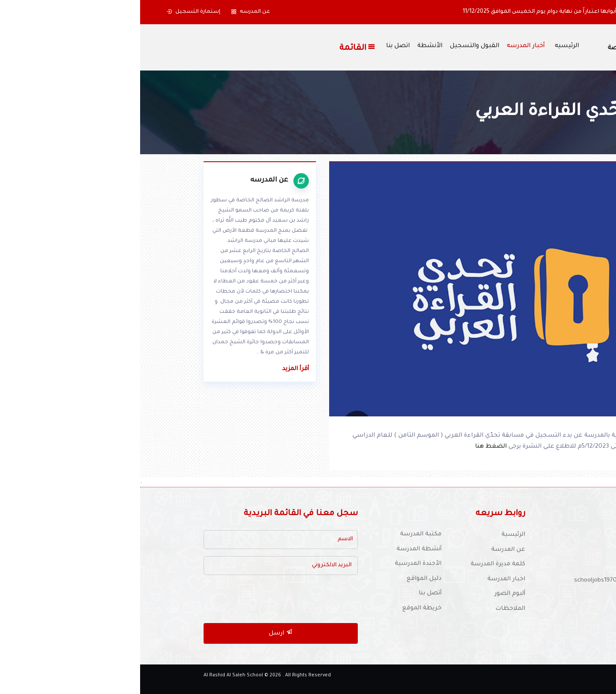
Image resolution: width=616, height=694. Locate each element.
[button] (577, 12)
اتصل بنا (258, 46)
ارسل (141, 633)
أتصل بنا (290, 593)
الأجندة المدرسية (278, 564)
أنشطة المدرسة (279, 549)
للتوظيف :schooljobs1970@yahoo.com (488, 581)
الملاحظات (370, 609)
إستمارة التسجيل (53, 12)
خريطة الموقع (282, 608)
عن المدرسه (110, 12)
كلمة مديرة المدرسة (358, 564)
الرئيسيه (427, 46)
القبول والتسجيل (334, 46)
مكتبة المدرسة (281, 534)
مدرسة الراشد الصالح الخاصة (509, 48)
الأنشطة (290, 46)
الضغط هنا (352, 447)
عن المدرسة (368, 550)
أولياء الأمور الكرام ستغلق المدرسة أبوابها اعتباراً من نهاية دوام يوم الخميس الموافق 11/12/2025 (445, 12)
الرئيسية (373, 535)
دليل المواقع (284, 579)
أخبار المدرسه (386, 46)
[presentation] (151, 599)
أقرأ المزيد (155, 369)
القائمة (217, 48)
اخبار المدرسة (366, 579)
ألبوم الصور (370, 594)
